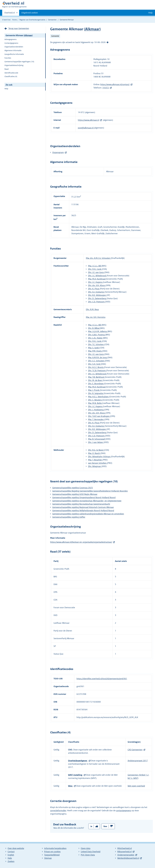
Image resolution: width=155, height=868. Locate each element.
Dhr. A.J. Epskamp (96, 292)
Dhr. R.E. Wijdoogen (97, 295)
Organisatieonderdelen (14, 47)
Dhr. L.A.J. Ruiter (95, 338)
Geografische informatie (14, 54)
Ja (91, 826)
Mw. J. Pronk (94, 390)
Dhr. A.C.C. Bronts (96, 367)
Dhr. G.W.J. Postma (97, 335)
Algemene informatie (13, 50)
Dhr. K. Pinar (94, 289)
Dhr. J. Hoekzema (96, 410)
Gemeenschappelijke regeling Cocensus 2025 (73, 488)
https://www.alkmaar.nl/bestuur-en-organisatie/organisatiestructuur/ (81, 542)
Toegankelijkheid (52, 855)
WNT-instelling (75, 775)
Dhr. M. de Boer (95, 380)
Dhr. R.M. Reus (92, 309)
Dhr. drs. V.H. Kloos (97, 285)
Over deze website (16, 848)
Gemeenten (52, 20)
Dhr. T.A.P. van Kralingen (99, 416)
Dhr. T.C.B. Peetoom (97, 371)
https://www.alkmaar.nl (88, 120)
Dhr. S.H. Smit (94, 364)
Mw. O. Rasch (94, 453)
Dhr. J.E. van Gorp (96, 272)
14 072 (106, 88)
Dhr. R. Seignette (96, 393)
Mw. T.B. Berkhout (96, 377)
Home (14, 20)
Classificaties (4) (11, 76)
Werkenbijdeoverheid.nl (128, 858)
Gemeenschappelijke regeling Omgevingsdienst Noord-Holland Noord (84, 497)
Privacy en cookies (52, 852)
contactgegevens (124, 811)
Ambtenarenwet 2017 (138, 761)
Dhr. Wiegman (95, 466)
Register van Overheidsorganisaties (32, 20)
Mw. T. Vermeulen (96, 419)
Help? (108, 42)
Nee (105, 826)
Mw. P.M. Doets (95, 351)
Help (6, 89)
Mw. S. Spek (94, 348)
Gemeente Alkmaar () (19, 35)
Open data (86, 848)
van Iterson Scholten (98, 463)
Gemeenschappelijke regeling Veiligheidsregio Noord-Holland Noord (83, 511)
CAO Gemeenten (135, 750)
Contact (11, 852)
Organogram (58, 152)
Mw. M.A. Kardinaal (97, 279)
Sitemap (48, 858)
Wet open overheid (136, 786)
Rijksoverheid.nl (124, 852)
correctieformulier (58, 811)
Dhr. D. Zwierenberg (97, 298)
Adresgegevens (10, 39)
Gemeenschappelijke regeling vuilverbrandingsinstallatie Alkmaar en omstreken (88, 514)
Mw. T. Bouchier (95, 460)
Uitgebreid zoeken (30, 13)
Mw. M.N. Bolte (95, 403)
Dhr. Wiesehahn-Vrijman (99, 457)
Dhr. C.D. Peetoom (97, 302)
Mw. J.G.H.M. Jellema (98, 331)
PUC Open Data (88, 855)
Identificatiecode (11, 73)
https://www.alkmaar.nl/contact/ (115, 84)
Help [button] (150, 13)
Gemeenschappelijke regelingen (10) (19, 62)
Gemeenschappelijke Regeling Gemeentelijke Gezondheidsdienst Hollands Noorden (90, 491)
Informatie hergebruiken (55, 848)
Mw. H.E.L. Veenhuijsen (99, 397)
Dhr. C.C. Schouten (96, 361)
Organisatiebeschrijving (14, 65)
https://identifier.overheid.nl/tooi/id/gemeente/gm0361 (102, 679)
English (11, 855)
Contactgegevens (11, 43)
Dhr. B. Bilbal (94, 328)
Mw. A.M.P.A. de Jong (98, 357)
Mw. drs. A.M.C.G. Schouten (98, 258)
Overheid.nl (10, 13)
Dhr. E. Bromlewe (96, 384)
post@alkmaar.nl (86, 128)
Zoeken (11, 861)
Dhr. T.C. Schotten (96, 344)
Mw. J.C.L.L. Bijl (95, 266)
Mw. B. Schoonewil (97, 439)
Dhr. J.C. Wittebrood (97, 276)
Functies (8, 58)
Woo (70, 786)
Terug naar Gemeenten (19, 28)
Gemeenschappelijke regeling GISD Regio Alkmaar (75, 494)
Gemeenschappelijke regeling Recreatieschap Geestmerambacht (81, 504)
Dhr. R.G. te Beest (96, 450)
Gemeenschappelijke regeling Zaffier (69, 517)
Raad (7, 69)
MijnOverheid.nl (125, 848)
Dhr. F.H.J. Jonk (95, 269)
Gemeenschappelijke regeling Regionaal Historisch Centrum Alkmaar (83, 507)
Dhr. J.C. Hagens (95, 282)
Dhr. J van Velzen (96, 442)
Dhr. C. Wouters (95, 400)
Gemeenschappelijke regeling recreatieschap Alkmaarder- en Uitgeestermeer (87, 501)
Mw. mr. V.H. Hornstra (96, 317)
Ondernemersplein (126, 855)
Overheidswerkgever (78, 761)
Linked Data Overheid (91, 852)
